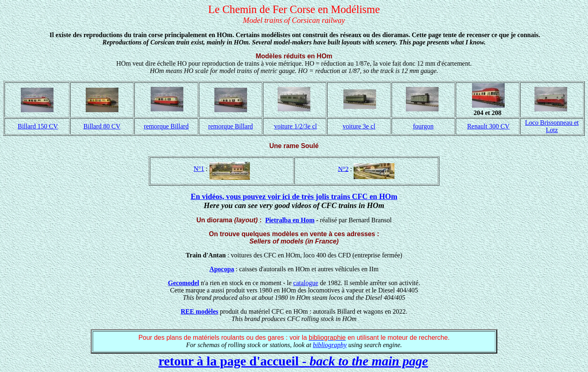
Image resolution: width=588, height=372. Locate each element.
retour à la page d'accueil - (293, 361)
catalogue (306, 283)
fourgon (423, 126)
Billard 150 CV (38, 126)
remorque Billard (166, 126)
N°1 (199, 169)
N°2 (343, 169)
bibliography (330, 345)
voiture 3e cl (359, 126)
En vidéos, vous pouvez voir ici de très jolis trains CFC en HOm (294, 196)
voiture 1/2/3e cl (295, 126)
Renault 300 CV (488, 126)
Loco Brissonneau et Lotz (552, 126)
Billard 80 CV (102, 126)
